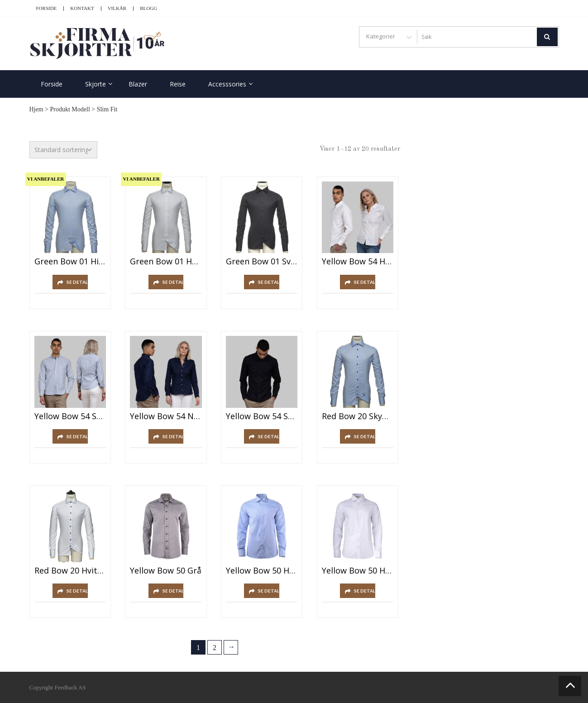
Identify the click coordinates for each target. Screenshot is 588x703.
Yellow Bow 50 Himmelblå (262, 571)
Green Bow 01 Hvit (166, 262)
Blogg (148, 8)
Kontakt (82, 8)
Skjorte (96, 84)
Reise (178, 84)
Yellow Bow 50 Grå (166, 571)
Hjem (36, 109)
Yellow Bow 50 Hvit (358, 571)
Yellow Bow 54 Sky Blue (70, 416)
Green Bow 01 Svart (262, 262)
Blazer (138, 84)
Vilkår (117, 8)
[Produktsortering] (63, 150)
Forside (47, 8)
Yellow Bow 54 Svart (262, 416)
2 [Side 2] (215, 648)
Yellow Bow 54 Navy (166, 416)
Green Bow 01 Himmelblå (70, 262)
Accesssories (227, 84)
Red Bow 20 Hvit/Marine (70, 571)
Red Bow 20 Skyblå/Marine (358, 416)
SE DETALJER (77, 282)
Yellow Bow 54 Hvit (358, 262)
